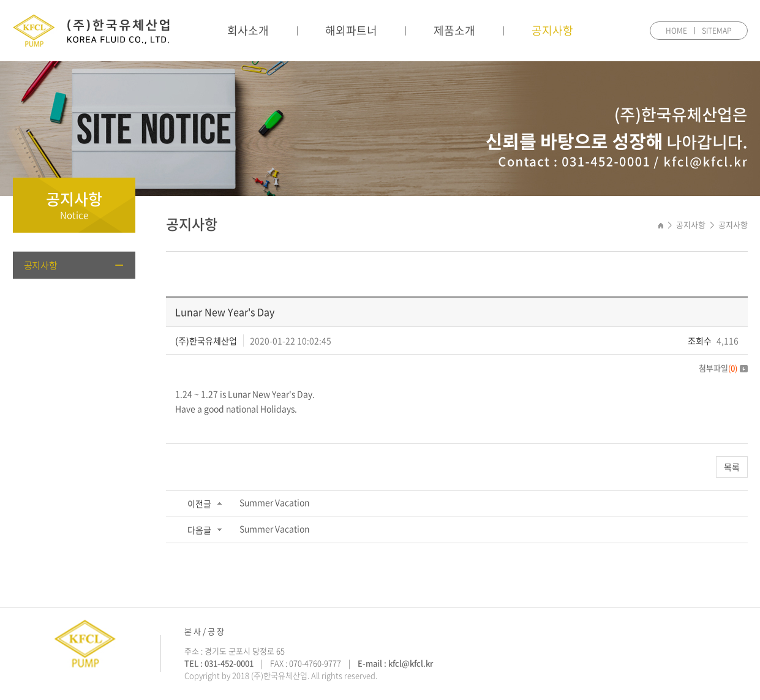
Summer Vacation (274, 502)
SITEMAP (717, 31)
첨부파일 (723, 368)
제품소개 (454, 30)
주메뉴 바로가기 (0, 0)
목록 (732, 467)
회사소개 (248, 30)
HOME (676, 31)
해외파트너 (351, 30)
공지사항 (552, 30)
